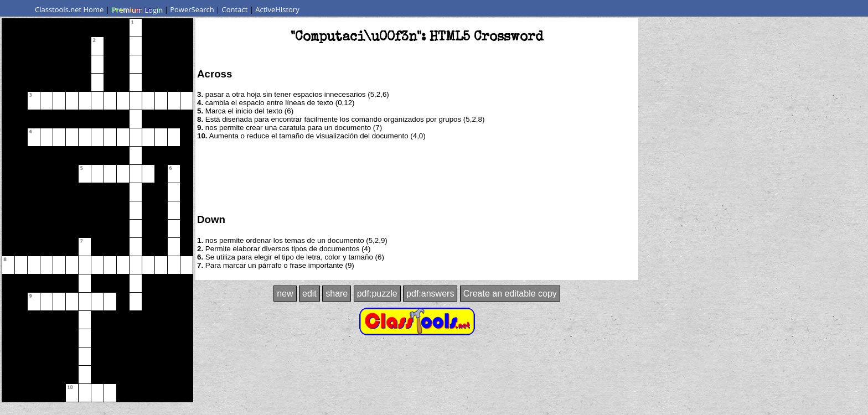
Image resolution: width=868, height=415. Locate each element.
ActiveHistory (277, 9)
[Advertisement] (417, 176)
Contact (235, 9)
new (285, 294)
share (337, 294)
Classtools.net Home (69, 9)
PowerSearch (192, 9)
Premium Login (137, 9)
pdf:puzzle (377, 294)
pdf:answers (430, 294)
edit (309, 294)
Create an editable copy (510, 294)
